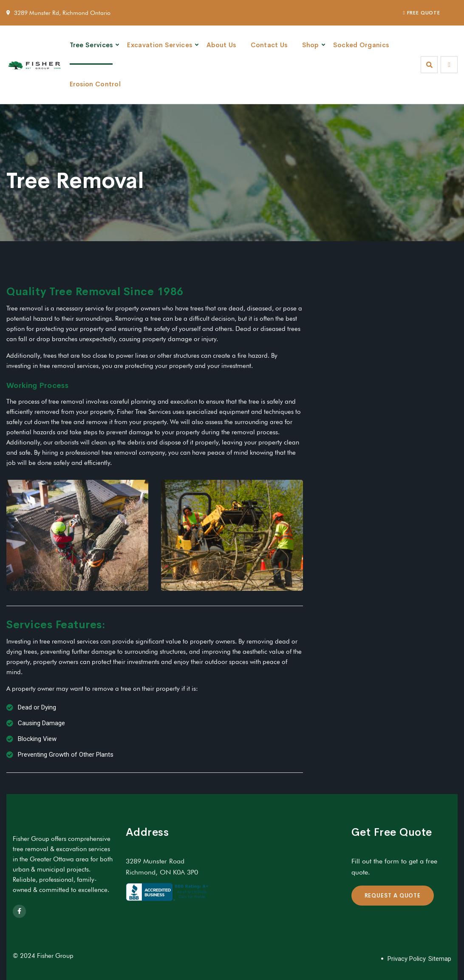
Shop (310, 45)
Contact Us (269, 45)
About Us (221, 45)
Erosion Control (95, 84)
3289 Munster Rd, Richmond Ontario (62, 13)
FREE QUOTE (422, 13)
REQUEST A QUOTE (393, 896)
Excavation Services (160, 45)
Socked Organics (361, 45)
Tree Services (91, 45)
